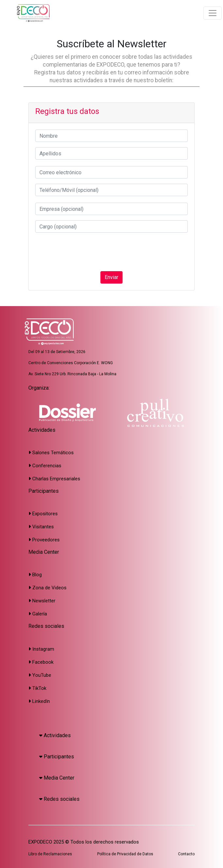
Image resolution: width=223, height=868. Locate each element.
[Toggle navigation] (213, 13)
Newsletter (42, 601)
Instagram (41, 649)
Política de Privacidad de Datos (125, 854)
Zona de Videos (47, 588)
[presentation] (85, 252)
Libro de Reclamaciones (50, 854)
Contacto (186, 854)
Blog (35, 575)
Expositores (43, 514)
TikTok (37, 688)
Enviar (111, 277)
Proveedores (44, 540)
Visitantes (41, 527)
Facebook (41, 662)
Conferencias (45, 466)
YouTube (40, 675)
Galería (38, 614)
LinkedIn (39, 701)
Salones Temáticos (51, 453)
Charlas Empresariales (54, 479)
